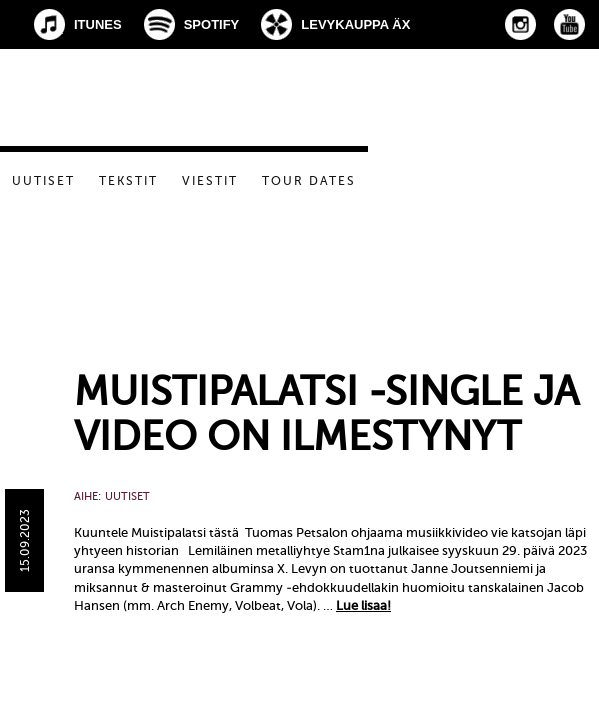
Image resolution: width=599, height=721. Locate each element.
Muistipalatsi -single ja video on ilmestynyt (326, 414)
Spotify (212, 24)
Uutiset (43, 181)
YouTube (569, 24)
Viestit (210, 181)
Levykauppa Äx (355, 24)
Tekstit (128, 181)
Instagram (520, 24)
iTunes (98, 24)
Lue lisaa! (363, 605)
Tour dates (309, 181)
